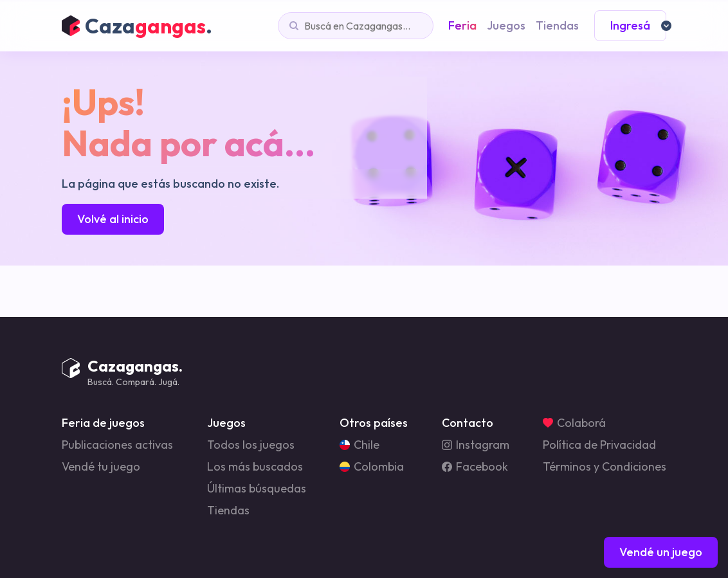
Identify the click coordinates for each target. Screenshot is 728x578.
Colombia (372, 467)
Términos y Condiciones (605, 467)
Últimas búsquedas (257, 489)
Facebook (475, 467)
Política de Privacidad (599, 445)
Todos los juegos (251, 445)
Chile (359, 445)
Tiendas (228, 510)
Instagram (476, 445)
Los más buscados (255, 467)
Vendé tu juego (101, 467)
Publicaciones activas (117, 445)
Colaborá (574, 423)
